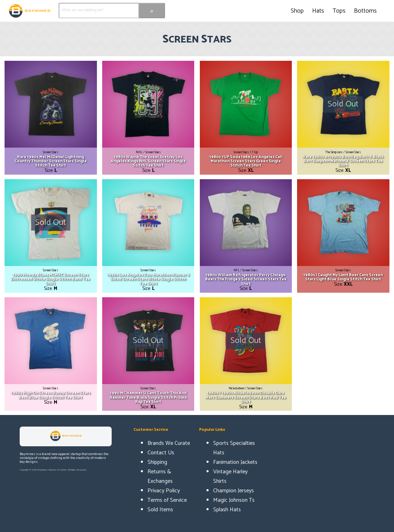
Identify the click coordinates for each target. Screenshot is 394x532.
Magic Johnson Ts (234, 500)
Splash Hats (227, 510)
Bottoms (365, 11)
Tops (339, 11)
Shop (297, 11)
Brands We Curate (169, 443)
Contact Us (161, 453)
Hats (318, 11)
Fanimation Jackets (235, 462)
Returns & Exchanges (160, 476)
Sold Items (160, 510)
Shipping (157, 462)
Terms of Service (167, 500)
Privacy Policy (164, 491)
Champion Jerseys (234, 491)
